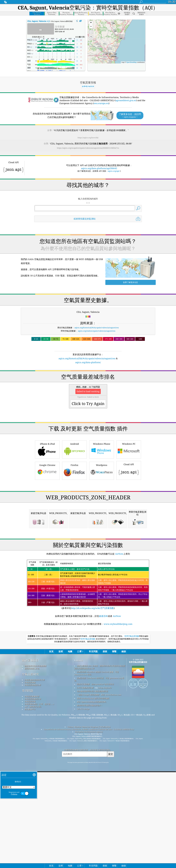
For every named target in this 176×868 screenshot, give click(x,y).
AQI (39, 21)
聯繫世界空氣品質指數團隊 (36, 768)
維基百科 (103, 719)
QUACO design (83, 811)
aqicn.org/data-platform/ (88, 362)
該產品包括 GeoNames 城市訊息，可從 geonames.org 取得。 (99, 782)
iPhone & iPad (47, 483)
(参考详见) (88, 687)
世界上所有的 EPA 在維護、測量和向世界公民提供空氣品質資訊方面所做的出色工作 (100, 770)
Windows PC (129, 483)
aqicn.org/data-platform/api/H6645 (99, 168)
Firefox (74, 505)
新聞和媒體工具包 (32, 771)
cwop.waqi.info (105, 790)
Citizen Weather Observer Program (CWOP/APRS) (89, 829)
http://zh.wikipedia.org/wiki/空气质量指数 (92, 711)
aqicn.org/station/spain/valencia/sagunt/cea (97, 331)
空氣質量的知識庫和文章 (35, 782)
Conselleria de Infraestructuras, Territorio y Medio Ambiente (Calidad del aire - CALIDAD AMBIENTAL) (89, 832)
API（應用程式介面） (33, 809)
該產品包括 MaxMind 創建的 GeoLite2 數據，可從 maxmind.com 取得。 (97, 776)
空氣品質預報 (30, 804)
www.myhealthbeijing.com (118, 726)
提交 (111, 856)
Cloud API (129, 504)
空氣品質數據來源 (32, 799)
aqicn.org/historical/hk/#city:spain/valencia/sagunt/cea (87, 358)
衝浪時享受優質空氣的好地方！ (90, 808)
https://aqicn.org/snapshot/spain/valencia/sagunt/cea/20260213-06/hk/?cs (88, 148)
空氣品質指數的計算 (33, 801)
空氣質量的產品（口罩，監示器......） (40, 806)
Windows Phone (102, 483)
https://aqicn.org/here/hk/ (88, 138)
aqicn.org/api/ (114, 171)
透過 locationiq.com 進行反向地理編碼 (93, 801)
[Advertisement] (88, 385)
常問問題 (28, 793)
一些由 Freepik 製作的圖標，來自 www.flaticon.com (99, 797)
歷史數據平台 (30, 812)
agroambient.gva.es (126, 100)
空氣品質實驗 (30, 785)
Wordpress (102, 505)
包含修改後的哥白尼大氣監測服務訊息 (92, 794)
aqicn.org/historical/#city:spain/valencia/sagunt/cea (97, 328)
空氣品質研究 (30, 777)
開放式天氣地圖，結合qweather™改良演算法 (95, 787)
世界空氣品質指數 (132, 739)
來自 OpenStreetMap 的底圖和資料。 (92, 804)
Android (74, 483)
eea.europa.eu (101, 103)
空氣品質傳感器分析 (33, 787)
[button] (120, 38)
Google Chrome (47, 505)
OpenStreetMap (131, 62)
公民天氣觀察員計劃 (85, 790)
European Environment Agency (89, 834)
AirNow (119, 656)
